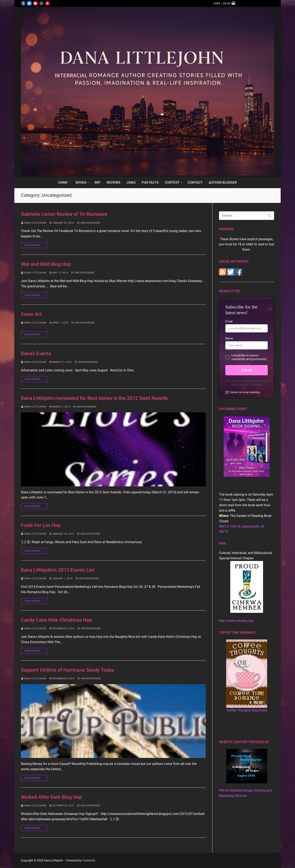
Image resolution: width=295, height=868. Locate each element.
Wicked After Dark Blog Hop (51, 797)
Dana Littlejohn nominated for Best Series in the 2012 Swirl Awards (94, 398)
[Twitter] (29, 3)
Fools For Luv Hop (41, 525)
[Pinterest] (47, 3)
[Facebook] (23, 3)
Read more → (34, 245)
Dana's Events (36, 354)
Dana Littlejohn (33, 223)
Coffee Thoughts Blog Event (247, 710)
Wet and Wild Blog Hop (46, 264)
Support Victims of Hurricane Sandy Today (67, 670)
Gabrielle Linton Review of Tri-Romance (64, 214)
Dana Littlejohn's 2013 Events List (58, 570)
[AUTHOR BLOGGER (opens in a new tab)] (223, 183)
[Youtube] (35, 3)
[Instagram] (41, 3)
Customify (88, 860)
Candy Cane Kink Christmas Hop (56, 620)
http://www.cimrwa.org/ (236, 621)
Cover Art (31, 314)
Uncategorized (89, 223)
